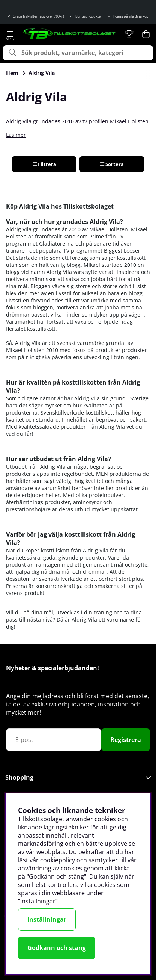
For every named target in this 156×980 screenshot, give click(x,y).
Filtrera (44, 164)
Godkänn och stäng (57, 948)
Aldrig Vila (42, 73)
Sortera (112, 164)
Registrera (126, 740)
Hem (12, 73)
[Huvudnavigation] (10, 34)
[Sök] (78, 53)
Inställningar (47, 919)
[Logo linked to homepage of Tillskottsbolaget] (69, 34)
